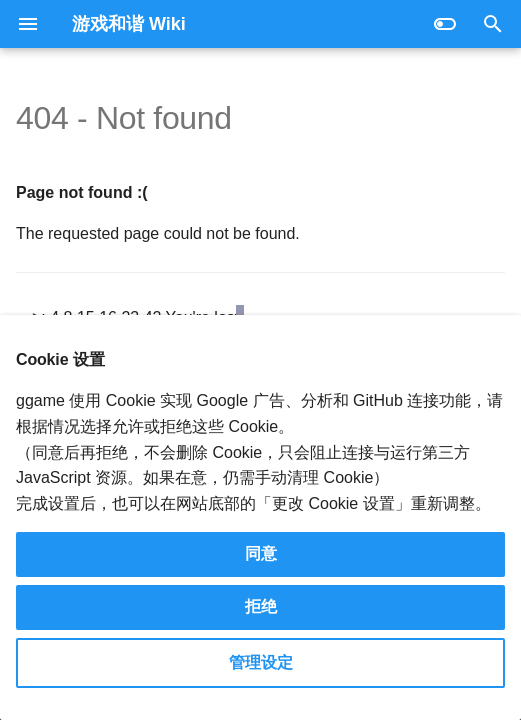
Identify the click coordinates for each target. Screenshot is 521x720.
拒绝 (261, 606)
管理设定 (261, 662)
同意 (261, 553)
